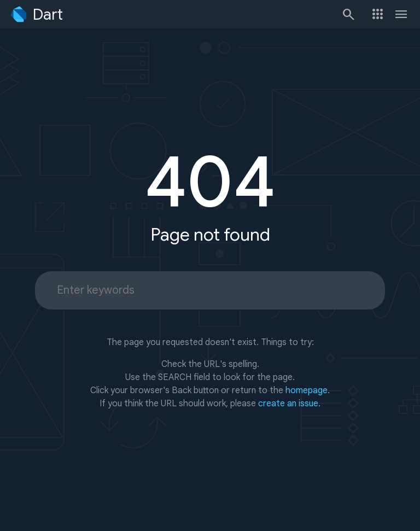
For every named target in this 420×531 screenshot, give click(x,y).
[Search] (348, 14)
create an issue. (289, 404)
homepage (307, 390)
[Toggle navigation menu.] (401, 14)
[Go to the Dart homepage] (36, 14)
